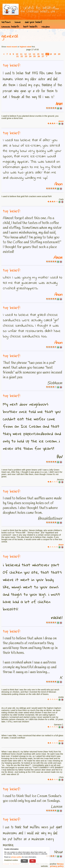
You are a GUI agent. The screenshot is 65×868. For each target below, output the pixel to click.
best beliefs (30, 27)
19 (55, 54)
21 (17, 56)
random (46, 27)
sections (6, 22)
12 (25, 54)
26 (39, 56)
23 (26, 56)
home (18, 22)
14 (34, 54)
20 (59, 54)
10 (17, 54)
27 (43, 56)
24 (30, 56)
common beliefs (10, 27)
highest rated (26, 47)
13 (30, 54)
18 (51, 54)
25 (34, 56)
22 (22, 56)
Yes (24, 861)
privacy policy (57, 866)
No (33, 861)
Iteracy (60, 864)
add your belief (33, 22)
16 (42, 54)
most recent (12, 47)
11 (21, 54)
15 (38, 54)
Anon (59, 104)
